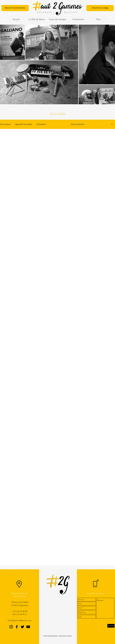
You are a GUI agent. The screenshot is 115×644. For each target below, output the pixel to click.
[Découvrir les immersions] (15, 8)
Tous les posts (5, 124)
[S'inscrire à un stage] (100, 8)
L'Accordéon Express (58, 124)
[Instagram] (11, 627)
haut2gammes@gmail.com (20, 620)
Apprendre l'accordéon (23, 124)
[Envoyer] (111, 626)
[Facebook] (17, 627)
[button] (37, 20)
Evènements (41, 124)
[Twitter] (22, 627)
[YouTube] (28, 627)
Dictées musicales (78, 124)
